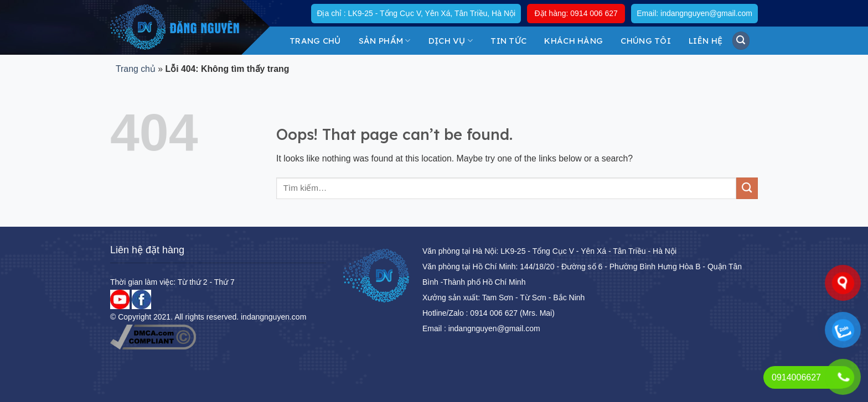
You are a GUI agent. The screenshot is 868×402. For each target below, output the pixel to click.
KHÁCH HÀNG (573, 41)
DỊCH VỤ (451, 41)
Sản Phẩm (385, 41)
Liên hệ (706, 41)
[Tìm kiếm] (741, 40)
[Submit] (747, 188)
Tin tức (508, 41)
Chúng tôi (646, 41)
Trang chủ (315, 41)
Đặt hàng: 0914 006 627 (576, 13)
